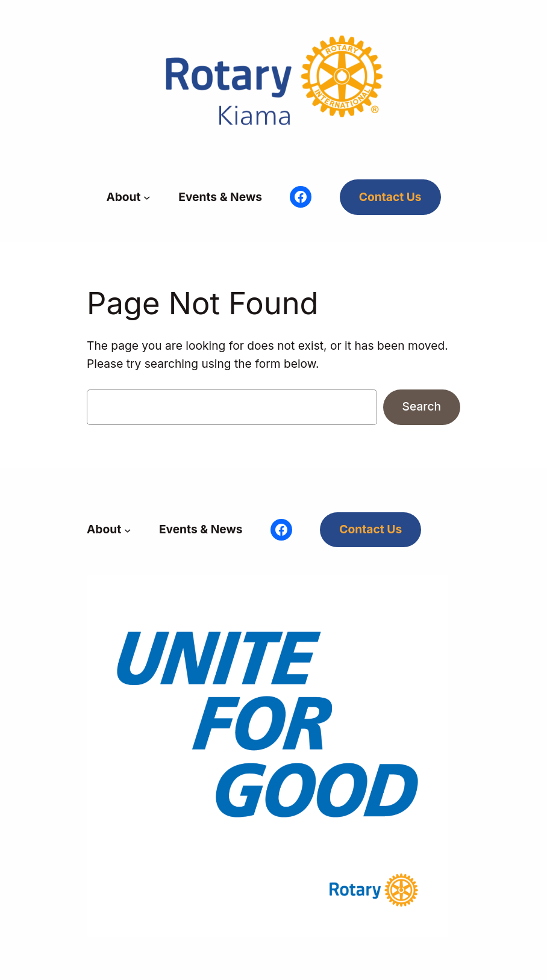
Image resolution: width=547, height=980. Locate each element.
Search (422, 406)
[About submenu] (147, 197)
